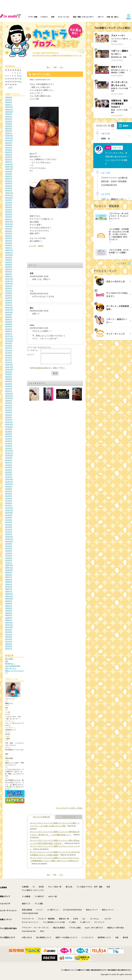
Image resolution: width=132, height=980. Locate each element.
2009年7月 (9, 577)
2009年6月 (9, 580)
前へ (48, 67)
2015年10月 (9, 398)
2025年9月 (9, 114)
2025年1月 (9, 133)
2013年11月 (9, 453)
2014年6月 (9, 436)
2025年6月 (9, 121)
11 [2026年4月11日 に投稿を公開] (20, 76)
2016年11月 (9, 367)
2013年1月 (9, 477)
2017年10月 (9, 341)
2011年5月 (9, 525)
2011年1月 (9, 534)
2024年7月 (9, 148)
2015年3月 (9, 415)
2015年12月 (9, 393)
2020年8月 (9, 260)
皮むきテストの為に (42, 74)
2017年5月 (9, 353)
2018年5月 (9, 324)
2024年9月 (9, 143)
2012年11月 (9, 482)
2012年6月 (9, 494)
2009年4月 (9, 584)
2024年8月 (9, 145)
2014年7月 (9, 434)
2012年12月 (9, 479)
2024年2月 (9, 159)
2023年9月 (9, 171)
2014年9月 (9, 429)
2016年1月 (9, 391)
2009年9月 (9, 572)
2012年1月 (9, 505)
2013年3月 (9, 472)
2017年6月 (9, 350)
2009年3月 (9, 587)
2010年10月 (9, 541)
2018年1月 (9, 334)
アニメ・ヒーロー (64, 17)
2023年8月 (9, 174)
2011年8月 (9, 517)
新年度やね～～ (10, 664)
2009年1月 (9, 591)
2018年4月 (9, 326)
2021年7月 (9, 233)
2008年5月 (9, 610)
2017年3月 (9, 358)
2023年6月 (9, 178)
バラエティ (44, 17)
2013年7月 (9, 462)
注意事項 (38, 370)
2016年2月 (9, 389)
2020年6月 (9, 264)
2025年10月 (9, 112)
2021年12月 (9, 221)
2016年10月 (9, 369)
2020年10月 (9, 255)
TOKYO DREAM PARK (13, 666)
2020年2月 (9, 274)
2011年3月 (9, 529)
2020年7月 (9, 262)
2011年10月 (9, 513)
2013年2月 (9, 474)
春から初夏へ (9, 659)
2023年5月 (9, 181)
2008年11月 (9, 596)
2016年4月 (9, 384)
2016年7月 (9, 377)
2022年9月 (9, 200)
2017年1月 (9, 362)
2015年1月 (9, 420)
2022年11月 (9, 195)
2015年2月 (9, 417)
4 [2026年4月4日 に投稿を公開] (20, 73)
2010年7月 (9, 548)
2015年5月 (9, 410)
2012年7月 (9, 491)
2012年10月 (9, 484)
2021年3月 (9, 243)
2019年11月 (9, 281)
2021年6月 (9, 236)
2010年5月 (9, 553)
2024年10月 (9, 140)
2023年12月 (9, 164)
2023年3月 (9, 186)
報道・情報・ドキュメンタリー (84, 17)
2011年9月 (9, 515)
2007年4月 (9, 642)
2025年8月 (9, 116)
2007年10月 (9, 627)
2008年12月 (9, 594)
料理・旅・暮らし (113, 17)
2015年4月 (9, 412)
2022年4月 (9, 212)
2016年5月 (9, 381)
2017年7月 (9, 348)
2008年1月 (9, 620)
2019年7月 (9, 291)
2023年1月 (9, 190)
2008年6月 (9, 608)
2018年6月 (9, 322)
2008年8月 (9, 603)
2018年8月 (9, 317)
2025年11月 (9, 109)
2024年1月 (9, 162)
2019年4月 (9, 298)
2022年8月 (9, 202)
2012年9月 (9, 486)
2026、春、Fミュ (11, 668)
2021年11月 (9, 224)
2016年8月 (9, 374)
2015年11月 (9, 396)
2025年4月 (9, 126)
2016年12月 (9, 365)
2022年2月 (9, 217)
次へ (62, 67)
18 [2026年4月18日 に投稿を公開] (20, 79)
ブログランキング (69, 817)
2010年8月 (9, 546)
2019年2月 (9, 303)
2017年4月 (9, 355)
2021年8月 (9, 231)
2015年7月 (9, 405)
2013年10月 (9, 455)
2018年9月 (9, 315)
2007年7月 (9, 634)
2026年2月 (9, 102)
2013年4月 (9, 470)
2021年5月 (9, 238)
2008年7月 (9, 606)
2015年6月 (9, 408)
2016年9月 (9, 372)
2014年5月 (9, 439)
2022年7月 (9, 205)
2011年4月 (9, 527)
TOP (55, 67)
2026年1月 (9, 105)
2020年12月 (9, 250)
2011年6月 (9, 522)
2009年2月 (9, 589)
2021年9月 (9, 229)
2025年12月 (9, 107)
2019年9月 (9, 286)
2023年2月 (9, 188)
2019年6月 (9, 293)
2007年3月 (9, 644)
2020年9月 (9, 257)
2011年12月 (9, 508)
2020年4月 (9, 269)
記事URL (41, 246)
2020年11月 (9, 253)
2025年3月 (9, 128)
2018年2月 (9, 331)
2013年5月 (9, 467)
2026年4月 (9, 97)
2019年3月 (9, 300)
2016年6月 (9, 379)
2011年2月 (9, 532)
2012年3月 (9, 501)
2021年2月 (9, 245)
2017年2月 (9, 360)
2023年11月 (9, 167)
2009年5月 (9, 582)
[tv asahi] (11, 17)
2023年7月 (9, 176)
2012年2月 (9, 503)
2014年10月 (9, 427)
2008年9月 (9, 601)
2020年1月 (9, 276)
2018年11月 (9, 310)
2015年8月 (9, 403)
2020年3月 (9, 272)
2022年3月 (9, 214)
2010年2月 (9, 560)
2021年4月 (9, 241)
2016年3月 (9, 386)
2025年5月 (9, 124)
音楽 (53, 17)
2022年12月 (9, 193)
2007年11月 (9, 625)
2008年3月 (9, 615)
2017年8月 (9, 346)
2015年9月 (9, 400)
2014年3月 (9, 443)
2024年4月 (9, 155)
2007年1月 (9, 649)
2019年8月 (9, 288)
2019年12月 (9, 279)
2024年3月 (9, 157)
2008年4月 (9, 613)
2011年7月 (9, 520)
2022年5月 (9, 210)
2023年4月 (9, 183)
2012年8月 (9, 489)
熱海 (7, 661)
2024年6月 (9, 150)
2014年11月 (9, 424)
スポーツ (100, 17)
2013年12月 (9, 451)
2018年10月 (9, 312)
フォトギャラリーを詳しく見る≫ (69, 808)
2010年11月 (9, 539)
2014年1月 (9, 448)
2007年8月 (9, 632)
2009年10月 (9, 570)
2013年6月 (9, 465)
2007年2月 (9, 646)
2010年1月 (9, 563)
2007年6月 (9, 637)
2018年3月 (9, 329)
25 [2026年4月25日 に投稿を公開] (20, 82)
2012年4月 (9, 498)
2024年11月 (9, 138)
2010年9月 (9, 544)
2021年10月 (9, 226)
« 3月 (10, 87)
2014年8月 (9, 432)
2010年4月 (9, 556)
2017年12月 (9, 336)
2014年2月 (9, 446)
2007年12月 (9, 622)
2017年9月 (9, 343)
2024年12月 (9, 136)
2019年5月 (9, 296)
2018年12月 (9, 307)
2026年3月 (9, 100)
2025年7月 (9, 119)
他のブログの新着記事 (41, 817)
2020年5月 (9, 267)
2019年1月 (9, 305)
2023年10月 (9, 169)
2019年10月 (9, 283)
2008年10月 (9, 599)
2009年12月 (9, 565)
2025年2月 (9, 131)
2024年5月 (9, 152)
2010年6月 (9, 551)
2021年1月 (9, 248)
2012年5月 (9, 496)
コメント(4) (32, 246)
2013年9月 (9, 458)
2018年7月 (9, 319)
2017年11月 (9, 338)
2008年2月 (9, 618)
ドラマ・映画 (33, 17)
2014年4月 (9, 441)
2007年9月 (9, 630)
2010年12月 (9, 537)
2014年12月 (9, 422)
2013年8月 (9, 460)
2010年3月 (9, 558)
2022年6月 (9, 207)
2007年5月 (9, 639)
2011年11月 (9, 510)
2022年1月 (9, 219)
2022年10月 (9, 198)
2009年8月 (9, 575)
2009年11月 (9, 568)
